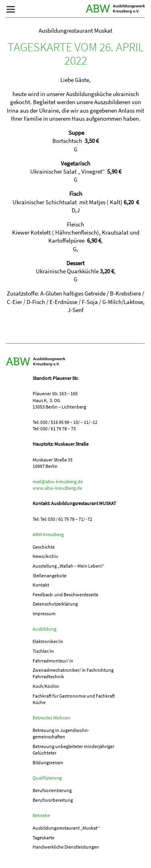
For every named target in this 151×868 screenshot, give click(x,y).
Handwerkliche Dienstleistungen (66, 847)
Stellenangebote (50, 576)
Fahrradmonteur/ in (53, 661)
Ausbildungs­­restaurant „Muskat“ (66, 828)
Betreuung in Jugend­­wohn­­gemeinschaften (61, 733)
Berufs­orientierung (52, 790)
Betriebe (41, 815)
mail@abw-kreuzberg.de (58, 481)
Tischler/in (43, 651)
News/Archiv (46, 556)
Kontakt (41, 585)
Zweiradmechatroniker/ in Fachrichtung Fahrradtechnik (73, 673)
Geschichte (44, 547)
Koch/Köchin (46, 686)
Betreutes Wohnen (52, 718)
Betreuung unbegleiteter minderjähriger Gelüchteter (73, 750)
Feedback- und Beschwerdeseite (65, 594)
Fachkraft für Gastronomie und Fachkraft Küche (74, 699)
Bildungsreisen (48, 762)
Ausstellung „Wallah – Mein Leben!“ (68, 566)
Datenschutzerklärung (55, 604)
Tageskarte (43, 838)
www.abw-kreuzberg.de (57, 488)
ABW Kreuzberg (116, 9)
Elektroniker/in (48, 641)
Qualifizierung (47, 778)
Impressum (44, 613)
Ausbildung (44, 629)
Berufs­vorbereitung (53, 800)
